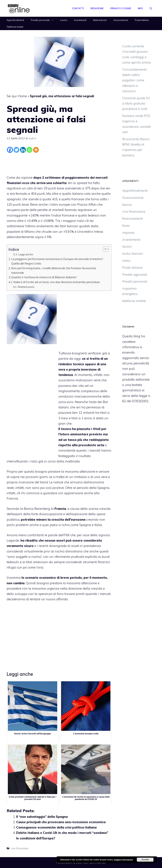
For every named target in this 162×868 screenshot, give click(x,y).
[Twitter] (16, 150)
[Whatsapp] (29, 150)
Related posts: (26, 287)
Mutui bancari (100, 20)
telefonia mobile (134, 301)
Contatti (78, 8)
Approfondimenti (15, 20)
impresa (128, 233)
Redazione (97, 8)
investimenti (131, 240)
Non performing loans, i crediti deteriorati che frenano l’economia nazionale (53, 270)
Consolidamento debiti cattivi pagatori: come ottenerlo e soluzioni (135, 80)
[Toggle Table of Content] (104, 249)
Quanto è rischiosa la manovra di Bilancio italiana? (44, 277)
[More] (36, 150)
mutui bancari (133, 253)
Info (140, 8)
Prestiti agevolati (135, 275)
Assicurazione (121, 20)
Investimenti (80, 20)
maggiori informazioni (123, 860)
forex (126, 226)
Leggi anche (26, 254)
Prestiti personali (135, 281)
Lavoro (64, 20)
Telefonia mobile (15, 27)
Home (22, 96)
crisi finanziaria (20, 848)
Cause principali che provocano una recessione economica (61, 822)
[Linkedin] (23, 150)
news (126, 261)
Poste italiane (142, 20)
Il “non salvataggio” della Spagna (42, 817)
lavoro (127, 246)
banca (127, 205)
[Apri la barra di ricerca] (151, 8)
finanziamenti (133, 219)
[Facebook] (10, 150)
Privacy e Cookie (121, 8)
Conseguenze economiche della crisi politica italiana (56, 827)
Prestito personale (44, 20)
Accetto (145, 860)
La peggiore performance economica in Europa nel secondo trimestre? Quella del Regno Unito (57, 261)
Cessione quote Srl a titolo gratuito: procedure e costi (136, 103)
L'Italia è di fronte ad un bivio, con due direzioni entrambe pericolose (55, 282)
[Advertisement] (59, 163)
